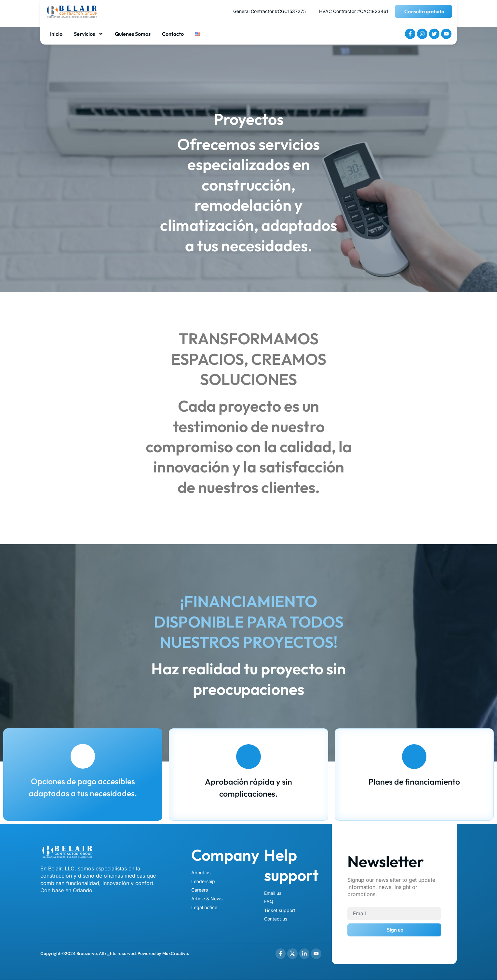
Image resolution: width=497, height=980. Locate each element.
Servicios (89, 34)
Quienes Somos (133, 34)
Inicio (56, 34)
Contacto (173, 34)
